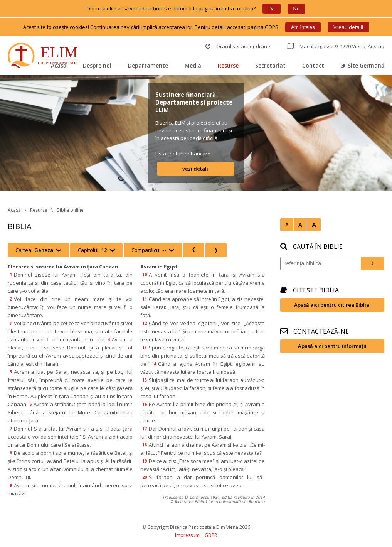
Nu (297, 9)
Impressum (187, 535)
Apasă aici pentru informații (332, 346)
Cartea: (34, 250)
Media (193, 65)
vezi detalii (196, 169)
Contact (313, 65)
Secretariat (270, 65)
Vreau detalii (348, 27)
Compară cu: (149, 250)
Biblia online (70, 210)
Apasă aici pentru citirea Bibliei (332, 305)
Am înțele (303, 27)
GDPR (211, 535)
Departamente (148, 65)
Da (272, 9)
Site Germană (363, 65)
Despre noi (97, 65)
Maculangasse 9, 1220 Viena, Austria (336, 46)
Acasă (59, 65)
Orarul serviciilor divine (238, 46)
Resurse (228, 65)
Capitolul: (92, 250)
